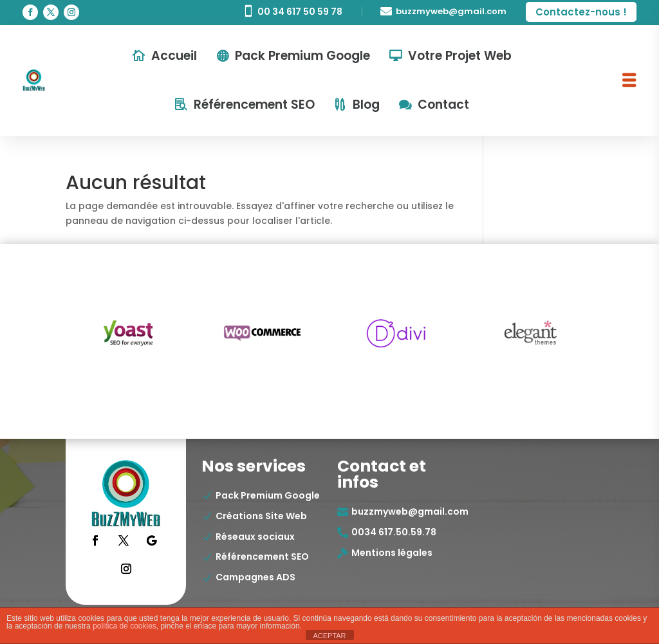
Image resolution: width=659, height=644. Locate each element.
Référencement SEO (254, 105)
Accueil (174, 56)
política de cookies (125, 626)
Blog (366, 105)
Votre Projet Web (460, 56)
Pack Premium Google (302, 56)
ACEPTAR (329, 636)
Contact (443, 105)
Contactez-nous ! (581, 12)
